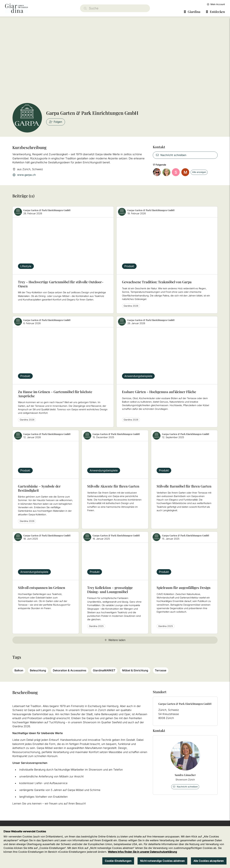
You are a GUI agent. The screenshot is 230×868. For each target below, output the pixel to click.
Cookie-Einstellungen (118, 861)
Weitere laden (115, 640)
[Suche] (115, 8)
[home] (17, 8)
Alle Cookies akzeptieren (209, 861)
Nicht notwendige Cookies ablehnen (162, 861)
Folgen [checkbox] (56, 122)
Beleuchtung (38, 670)
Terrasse (161, 670)
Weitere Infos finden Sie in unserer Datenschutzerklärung (142, 852)
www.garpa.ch (24, 175)
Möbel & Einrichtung (135, 670)
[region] (115, 847)
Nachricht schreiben (171, 155)
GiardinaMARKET (104, 670)
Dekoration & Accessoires (70, 670)
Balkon (19, 670)
